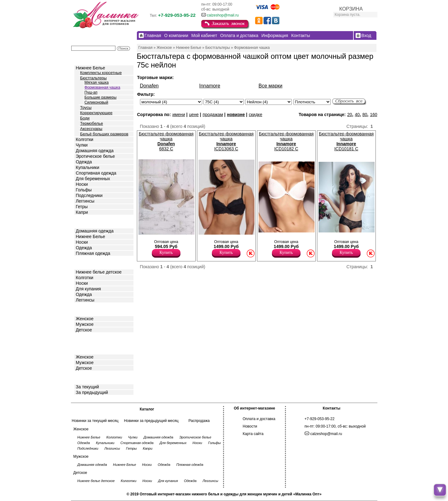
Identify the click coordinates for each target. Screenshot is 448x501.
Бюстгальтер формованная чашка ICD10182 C (286, 141)
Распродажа (199, 421)
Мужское (85, 324)
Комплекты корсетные (101, 73)
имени (179, 115)
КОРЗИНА (351, 9)
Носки (82, 184)
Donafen (149, 86)
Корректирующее (96, 113)
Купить (166, 253)
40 (357, 115)
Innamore (210, 86)
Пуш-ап (91, 92)
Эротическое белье (96, 156)
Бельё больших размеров (104, 134)
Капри (82, 212)
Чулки (82, 145)
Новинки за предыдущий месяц (151, 421)
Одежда (84, 162)
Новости (250, 426)
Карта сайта (253, 434)
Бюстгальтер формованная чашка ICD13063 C (226, 141)
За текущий (88, 387)
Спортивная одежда (96, 173)
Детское (85, 262)
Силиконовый (96, 102)
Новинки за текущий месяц (95, 421)
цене (194, 115)
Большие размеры (101, 97)
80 (365, 115)
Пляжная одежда (93, 253)
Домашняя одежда (95, 151)
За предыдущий (92, 392)
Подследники (89, 195)
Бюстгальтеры (93, 78)
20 (350, 115)
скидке (256, 115)
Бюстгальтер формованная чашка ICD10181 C (346, 141)
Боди (85, 118)
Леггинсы (85, 201)
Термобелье (92, 123)
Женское (85, 319)
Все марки (271, 86)
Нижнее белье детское (99, 272)
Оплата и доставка (259, 419)
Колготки (85, 139)
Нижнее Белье (91, 68)
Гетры (82, 207)
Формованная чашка (103, 87)
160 (373, 115)
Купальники (88, 167)
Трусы (86, 108)
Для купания (89, 289)
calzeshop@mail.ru (223, 15)
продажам (213, 115)
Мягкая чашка (97, 82)
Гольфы (84, 190)
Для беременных (93, 179)
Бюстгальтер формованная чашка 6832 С (166, 141)
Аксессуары (91, 129)
